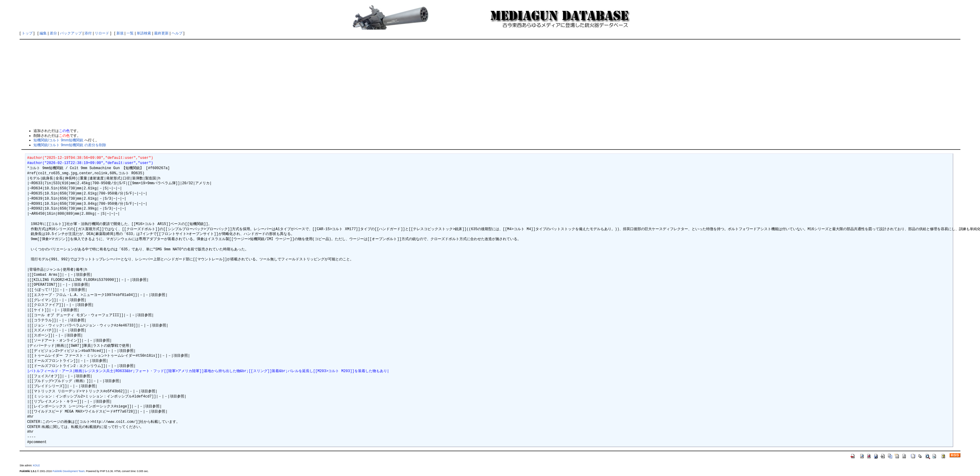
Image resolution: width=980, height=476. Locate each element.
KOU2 (36, 465)
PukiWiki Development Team (68, 471)
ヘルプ (177, 33)
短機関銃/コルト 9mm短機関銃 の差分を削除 (70, 145)
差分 (53, 33)
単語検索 (144, 33)
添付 (88, 33)
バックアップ (71, 33)
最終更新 (161, 33)
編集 (43, 33)
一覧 (130, 33)
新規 (120, 33)
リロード (102, 33)
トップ (27, 33)
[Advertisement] (490, 84)
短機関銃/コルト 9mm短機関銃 (58, 140)
